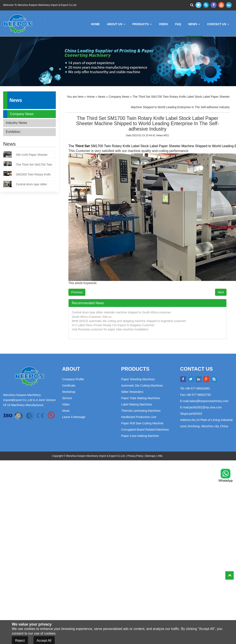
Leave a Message (74, 417)
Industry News (16, 123)
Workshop (69, 392)
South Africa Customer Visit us (92, 317)
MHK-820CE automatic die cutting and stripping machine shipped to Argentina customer (129, 321)
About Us (116, 24)
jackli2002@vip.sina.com (205, 407)
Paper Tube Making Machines (141, 398)
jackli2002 (196, 414)
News (194, 24)
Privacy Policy (135, 456)
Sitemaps (150, 456)
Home (95, 24)
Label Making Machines (137, 404)
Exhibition (13, 132)
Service (67, 398)
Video (163, 24)
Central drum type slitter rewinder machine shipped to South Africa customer (121, 312)
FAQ (178, 24)
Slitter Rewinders (132, 392)
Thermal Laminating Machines (141, 411)
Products (142, 24)
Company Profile (73, 379)
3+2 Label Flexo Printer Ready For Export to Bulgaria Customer (113, 325)
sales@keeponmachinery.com (209, 401)
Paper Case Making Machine (140, 436)
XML (160, 456)
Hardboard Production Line (139, 417)
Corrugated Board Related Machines (145, 430)
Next (221, 292)
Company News (22, 114)
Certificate (69, 386)
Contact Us (218, 24)
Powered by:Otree (174, 456)
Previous (77, 292)
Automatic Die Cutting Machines (142, 386)
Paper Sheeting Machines (138, 379)
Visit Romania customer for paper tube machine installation (110, 329)
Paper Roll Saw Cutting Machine (142, 423)
